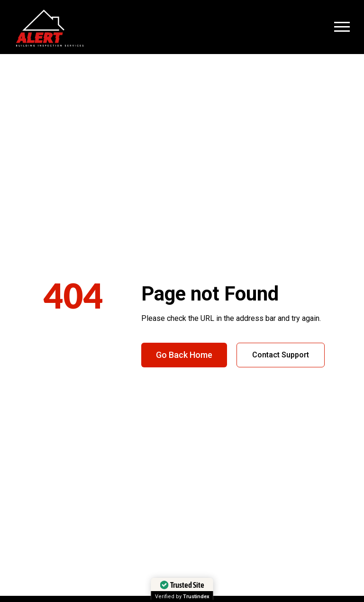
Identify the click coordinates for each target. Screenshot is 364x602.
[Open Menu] (342, 27)
